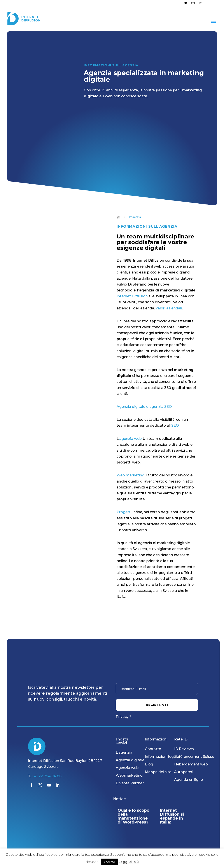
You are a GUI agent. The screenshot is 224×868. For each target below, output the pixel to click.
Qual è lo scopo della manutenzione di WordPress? (133, 816)
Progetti (124, 512)
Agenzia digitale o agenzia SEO (144, 407)
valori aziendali (169, 308)
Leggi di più (129, 862)
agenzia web (130, 439)
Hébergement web (191, 764)
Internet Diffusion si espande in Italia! (172, 816)
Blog (149, 764)
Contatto (153, 749)
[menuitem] (185, 4)
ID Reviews (184, 749)
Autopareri (184, 772)
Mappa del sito (158, 772)
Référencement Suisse (194, 757)
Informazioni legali (161, 757)
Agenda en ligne (188, 780)
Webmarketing (129, 775)
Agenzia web (127, 768)
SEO (176, 425)
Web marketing (130, 475)
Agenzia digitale (130, 760)
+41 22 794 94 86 (47, 776)
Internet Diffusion (132, 296)
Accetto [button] (109, 862)
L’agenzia (124, 752)
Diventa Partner (130, 783)
